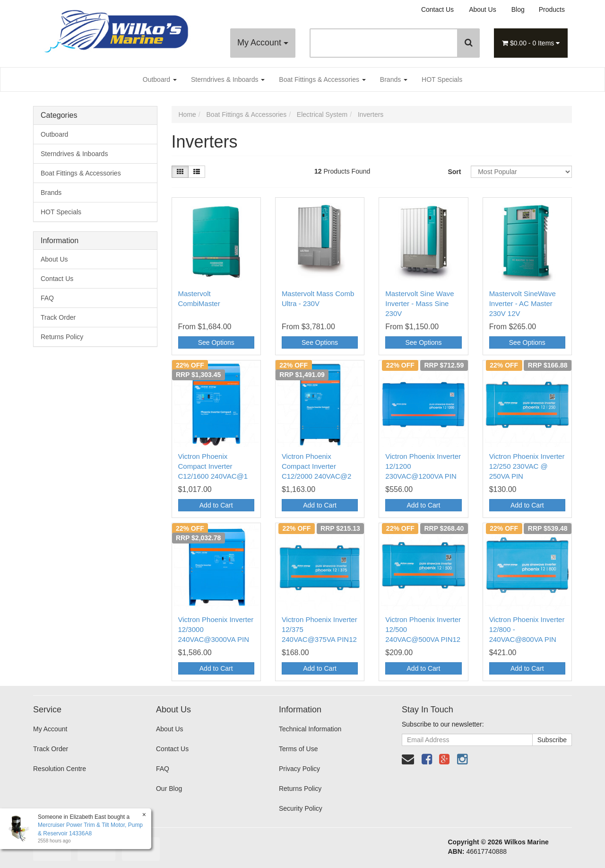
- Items (531, 43)
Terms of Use (298, 749)
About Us (483, 9)
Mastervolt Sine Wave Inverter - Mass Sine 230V (419, 303)
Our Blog (169, 789)
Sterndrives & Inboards (228, 79)
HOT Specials (442, 79)
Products (552, 9)
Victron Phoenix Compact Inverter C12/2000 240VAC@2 (317, 466)
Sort (454, 172)
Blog (518, 9)
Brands (394, 79)
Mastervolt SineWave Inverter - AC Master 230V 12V (523, 303)
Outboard (160, 79)
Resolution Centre (60, 769)
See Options (216, 342)
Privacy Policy (299, 769)
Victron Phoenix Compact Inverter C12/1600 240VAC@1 (213, 466)
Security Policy (301, 808)
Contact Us (437, 9)
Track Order (58, 317)
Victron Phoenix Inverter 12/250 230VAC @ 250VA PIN (527, 466)
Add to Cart (216, 505)
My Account (263, 43)
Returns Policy (62, 337)
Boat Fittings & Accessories (322, 79)
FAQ (47, 298)
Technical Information (310, 729)
